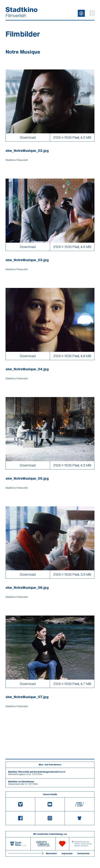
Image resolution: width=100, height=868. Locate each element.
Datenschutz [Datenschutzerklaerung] (83, 853)
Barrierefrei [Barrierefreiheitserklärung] (51, 853)
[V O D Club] (80, 804)
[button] (92, 13)
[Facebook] (20, 818)
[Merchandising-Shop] (80, 818)
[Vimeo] (20, 804)
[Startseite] (21, 12)
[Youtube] (50, 804)
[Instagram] (50, 818)
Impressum (67, 853)
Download (28, 137)
